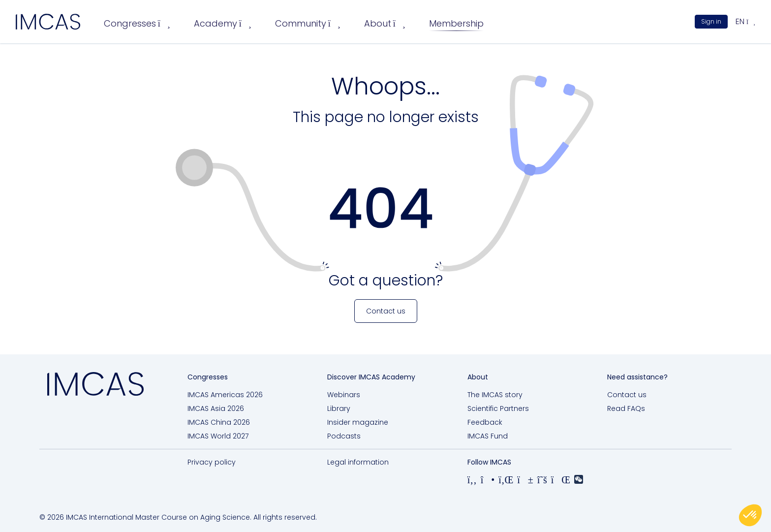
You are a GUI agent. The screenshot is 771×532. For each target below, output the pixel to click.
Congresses (137, 23)
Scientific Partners (498, 408)
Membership (456, 23)
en (745, 21)
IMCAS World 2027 (218, 436)
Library (339, 408)
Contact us (627, 395)
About (385, 23)
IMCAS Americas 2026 (225, 395)
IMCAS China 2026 (219, 422)
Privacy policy (212, 462)
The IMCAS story (495, 395)
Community (308, 23)
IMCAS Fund (488, 436)
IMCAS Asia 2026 (216, 408)
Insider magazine (358, 422)
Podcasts (344, 436)
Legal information (358, 462)
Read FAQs (626, 408)
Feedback (485, 422)
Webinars (344, 395)
